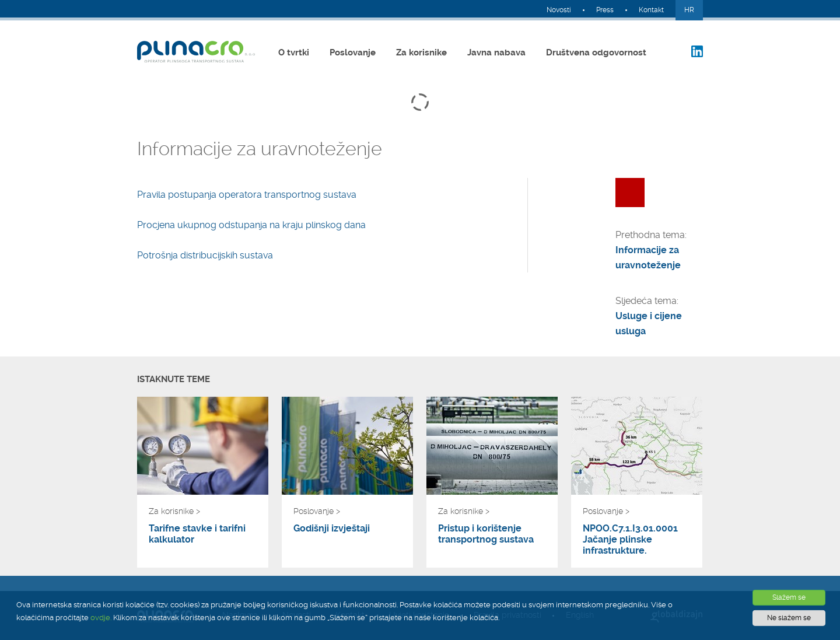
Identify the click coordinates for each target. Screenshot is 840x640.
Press (605, 10)
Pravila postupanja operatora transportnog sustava (247, 195)
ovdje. (101, 618)
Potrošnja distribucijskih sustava (205, 255)
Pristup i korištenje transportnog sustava (486, 534)
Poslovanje (353, 53)
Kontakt (651, 10)
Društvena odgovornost (596, 53)
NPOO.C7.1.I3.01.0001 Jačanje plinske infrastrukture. (630, 539)
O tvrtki (294, 53)
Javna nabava (496, 53)
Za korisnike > (174, 511)
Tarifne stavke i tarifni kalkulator (197, 534)
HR (689, 10)
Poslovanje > (317, 511)
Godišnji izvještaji (332, 528)
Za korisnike (421, 53)
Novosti (559, 10)
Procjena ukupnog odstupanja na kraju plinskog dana (251, 225)
